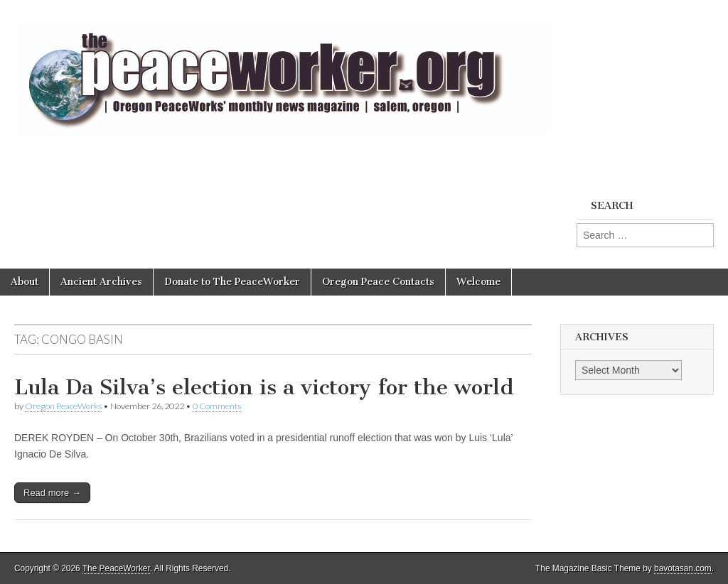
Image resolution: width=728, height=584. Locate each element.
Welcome (478, 282)
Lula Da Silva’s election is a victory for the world (264, 387)
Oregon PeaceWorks (63, 406)
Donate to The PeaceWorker (232, 282)
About (25, 282)
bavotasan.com (683, 568)
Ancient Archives (101, 282)
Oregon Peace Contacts (378, 282)
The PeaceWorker (116, 568)
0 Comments (217, 406)
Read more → (52, 493)
